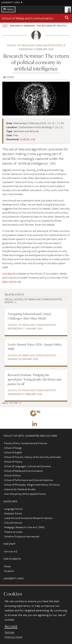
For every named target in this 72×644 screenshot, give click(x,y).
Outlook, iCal (28, 139)
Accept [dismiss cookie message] (11, 626)
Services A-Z (11, 551)
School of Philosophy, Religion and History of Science (32, 485)
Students (9, 571)
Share (10, 77)
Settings (9, 632)
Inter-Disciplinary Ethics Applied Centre (25, 494)
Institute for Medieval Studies (20, 489)
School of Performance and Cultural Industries (29, 480)
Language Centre (13, 509)
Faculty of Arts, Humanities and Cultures (26, 443)
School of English (13, 452)
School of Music (12, 475)
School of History (13, 462)
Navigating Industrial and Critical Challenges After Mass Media (29, 316)
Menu (10, 9)
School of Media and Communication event (35, 45)
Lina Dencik (9, 273)
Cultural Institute (13, 523)
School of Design (13, 448)
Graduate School (13, 513)
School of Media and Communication (27, 18)
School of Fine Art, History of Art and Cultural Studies (33, 457)
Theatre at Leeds (13, 532)
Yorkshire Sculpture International (22, 536)
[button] (67, 18)
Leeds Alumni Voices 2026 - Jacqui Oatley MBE (35, 347)
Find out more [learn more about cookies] (13, 637)
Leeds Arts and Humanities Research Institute (28, 518)
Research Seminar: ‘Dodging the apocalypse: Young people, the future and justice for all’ (34, 379)
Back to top (10, 403)
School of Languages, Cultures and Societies (28, 466)
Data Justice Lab (12, 282)
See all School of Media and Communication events (33, 301)
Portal (7, 566)
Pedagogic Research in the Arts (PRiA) (25, 527)
